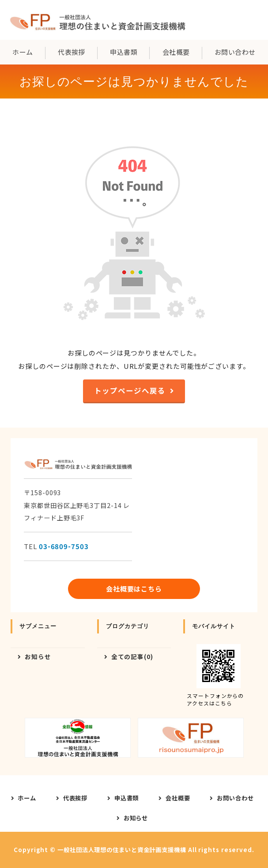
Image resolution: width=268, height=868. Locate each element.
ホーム (23, 52)
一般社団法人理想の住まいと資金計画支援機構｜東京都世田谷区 (97, 20)
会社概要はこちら (134, 589)
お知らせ (38, 656)
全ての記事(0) (132, 656)
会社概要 (176, 52)
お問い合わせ (235, 52)
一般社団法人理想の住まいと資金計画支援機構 (122, 850)
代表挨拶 (72, 52)
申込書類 (124, 52)
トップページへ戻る (130, 390)
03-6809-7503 (64, 546)
